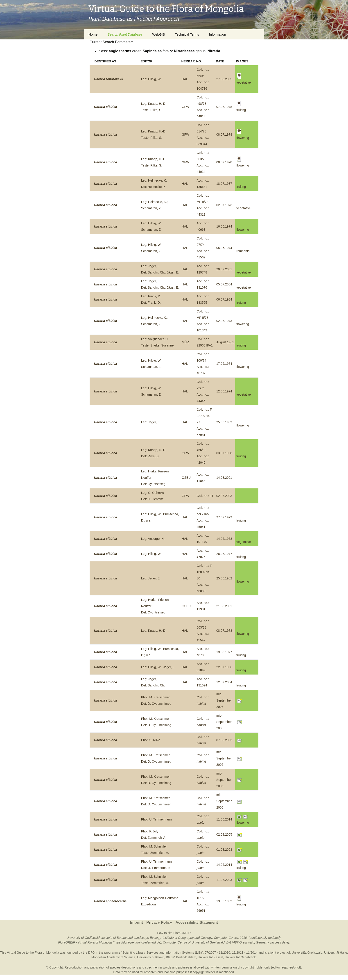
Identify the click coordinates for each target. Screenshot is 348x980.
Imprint (137, 922)
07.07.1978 (224, 107)
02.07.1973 (224, 205)
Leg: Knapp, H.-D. (154, 631)
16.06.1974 (224, 226)
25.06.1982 (224, 422)
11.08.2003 (224, 880)
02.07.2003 (224, 496)
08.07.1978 (224, 134)
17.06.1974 (224, 364)
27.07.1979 (224, 517)
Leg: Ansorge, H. (153, 539)
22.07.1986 (224, 667)
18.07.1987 (224, 184)
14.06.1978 (224, 539)
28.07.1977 (224, 554)
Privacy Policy (159, 922)
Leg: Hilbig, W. (151, 79)
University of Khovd (151, 957)
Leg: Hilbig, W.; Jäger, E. (158, 667)
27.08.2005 (224, 79)
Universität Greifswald (307, 953)
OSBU (186, 478)
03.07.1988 (224, 453)
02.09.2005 (224, 834)
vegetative (244, 208)
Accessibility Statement (197, 922)
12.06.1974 (224, 391)
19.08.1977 (224, 652)
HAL (185, 79)
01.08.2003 (224, 850)
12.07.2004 (224, 682)
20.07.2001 (224, 269)
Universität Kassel (210, 957)
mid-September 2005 (224, 700)
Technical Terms (187, 34)
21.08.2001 (224, 606)
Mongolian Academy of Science (113, 957)
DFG (92, 953)
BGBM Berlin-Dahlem (181, 957)
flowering (243, 230)
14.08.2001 (224, 478)
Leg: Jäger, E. (151, 422)
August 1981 (225, 342)
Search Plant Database (125, 34)
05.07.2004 (224, 284)
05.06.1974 (224, 248)
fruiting (241, 187)
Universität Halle (336, 953)
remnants (243, 251)
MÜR (185, 342)
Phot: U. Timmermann (156, 819)
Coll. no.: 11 (205, 496)
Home (93, 34)
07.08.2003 (224, 740)
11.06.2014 (224, 819)
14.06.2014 (224, 865)
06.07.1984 (224, 299)
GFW (186, 107)
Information (218, 34)
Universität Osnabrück (240, 957)
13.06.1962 (224, 901)
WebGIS (158, 34)
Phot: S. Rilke (151, 740)
